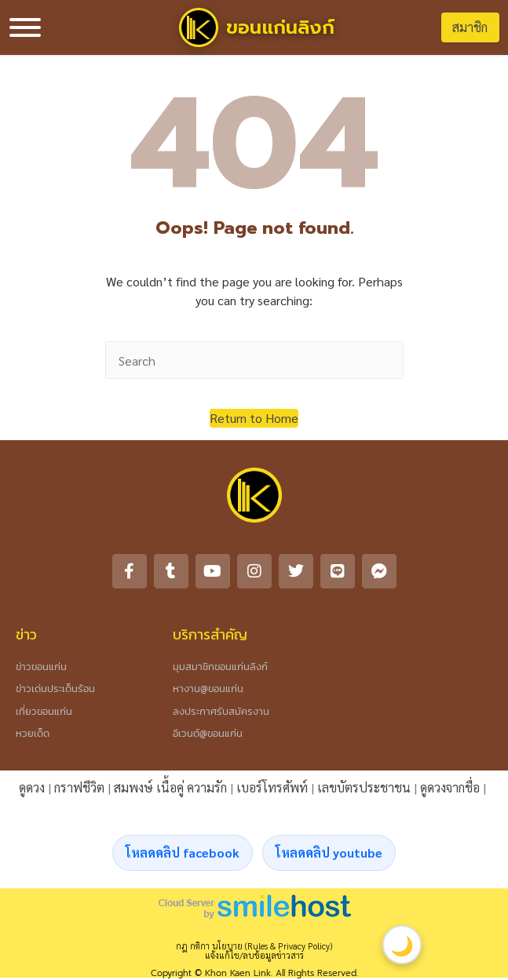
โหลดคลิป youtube (329, 852)
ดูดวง (32, 787)
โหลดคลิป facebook (183, 852)
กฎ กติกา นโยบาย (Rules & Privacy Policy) (254, 946)
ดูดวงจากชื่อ (450, 787)
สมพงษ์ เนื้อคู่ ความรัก (170, 787)
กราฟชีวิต (79, 787)
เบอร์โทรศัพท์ (272, 787)
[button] (254, 418)
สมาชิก (470, 27)
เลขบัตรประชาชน (364, 787)
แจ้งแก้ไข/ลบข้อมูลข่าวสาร (254, 955)
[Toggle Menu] (25, 27)
